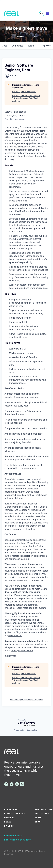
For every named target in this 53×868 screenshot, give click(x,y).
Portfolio (11, 809)
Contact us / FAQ (15, 814)
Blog (38, 822)
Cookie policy (32, 730)
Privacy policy (19, 730)
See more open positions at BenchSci (26, 700)
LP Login (9, 826)
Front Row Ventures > (18, 840)
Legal (8, 822)
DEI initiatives (15, 636)
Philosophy (42, 814)
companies (17, 46)
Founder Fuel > (13, 836)
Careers (9, 818)
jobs (5, 46)
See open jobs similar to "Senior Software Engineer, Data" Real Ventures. (26, 98)
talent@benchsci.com (22, 651)
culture (42, 608)
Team (38, 818)
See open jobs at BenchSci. (24, 92)
